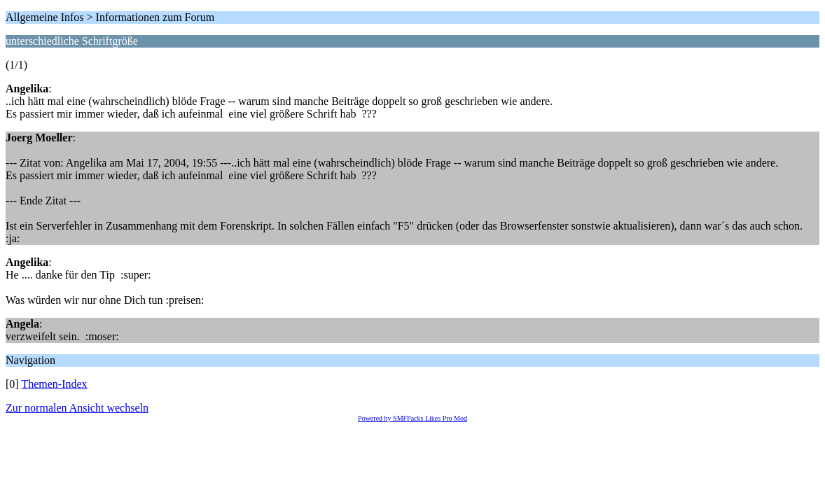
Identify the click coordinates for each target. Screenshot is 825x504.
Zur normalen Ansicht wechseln (77, 408)
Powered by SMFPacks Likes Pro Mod (412, 418)
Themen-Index (54, 384)
